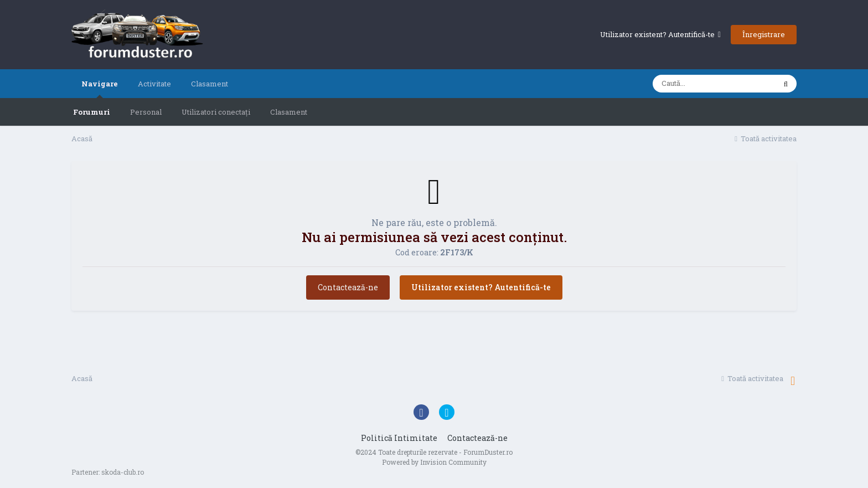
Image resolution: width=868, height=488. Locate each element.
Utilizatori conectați (216, 112)
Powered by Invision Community (434, 462)
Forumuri (92, 112)
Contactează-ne (348, 287)
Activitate (154, 84)
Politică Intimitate (399, 438)
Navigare (100, 88)
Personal (146, 112)
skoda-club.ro (123, 472)
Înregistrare (764, 34)
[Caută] (714, 84)
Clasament (289, 112)
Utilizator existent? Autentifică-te (660, 34)
